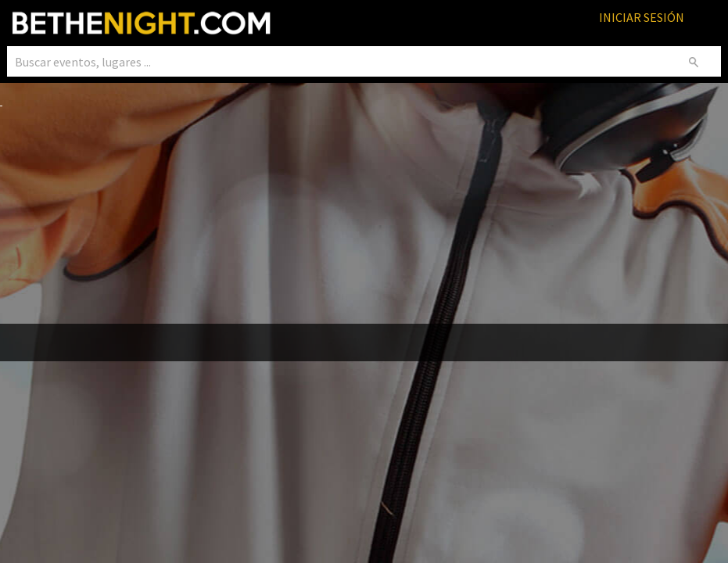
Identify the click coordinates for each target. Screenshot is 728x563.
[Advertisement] (364, 217)
